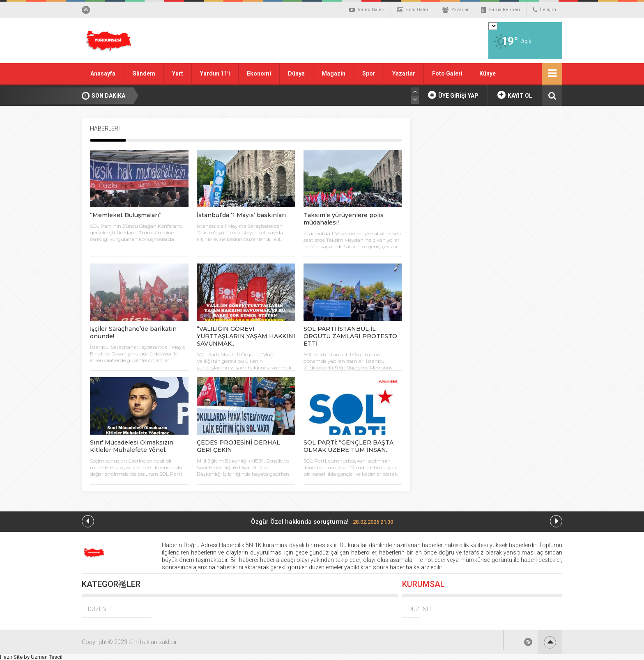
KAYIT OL (515, 95)
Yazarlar (455, 10)
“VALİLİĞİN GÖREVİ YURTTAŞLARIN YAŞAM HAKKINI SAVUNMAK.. (246, 336)
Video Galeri (367, 10)
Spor (369, 73)
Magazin (333, 73)
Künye (488, 73)
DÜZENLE (100, 609)
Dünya (296, 73)
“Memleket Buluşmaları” (126, 215)
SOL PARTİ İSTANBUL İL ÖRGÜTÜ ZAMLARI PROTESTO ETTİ (350, 336)
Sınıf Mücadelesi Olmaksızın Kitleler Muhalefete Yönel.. (132, 446)
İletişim (544, 10)
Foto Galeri (413, 10)
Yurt (178, 73)
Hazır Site (11, 657)
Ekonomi (259, 73)
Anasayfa (103, 73)
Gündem (144, 73)
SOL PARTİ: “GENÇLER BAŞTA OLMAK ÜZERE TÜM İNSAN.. (348, 446)
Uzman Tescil (47, 657)
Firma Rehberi (501, 10)
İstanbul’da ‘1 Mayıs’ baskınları (241, 215)
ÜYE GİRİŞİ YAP (453, 95)
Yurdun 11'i (215, 73)
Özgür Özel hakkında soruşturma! (322, 522)
